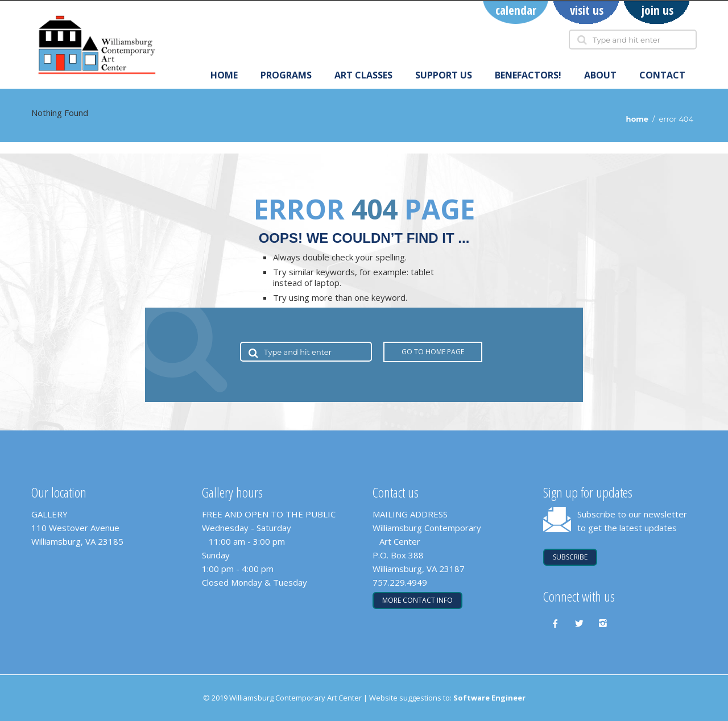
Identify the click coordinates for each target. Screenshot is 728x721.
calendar (516, 10)
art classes (363, 76)
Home (224, 76)
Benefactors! (528, 76)
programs (286, 76)
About (600, 76)
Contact (662, 76)
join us (657, 10)
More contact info (417, 600)
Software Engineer (489, 698)
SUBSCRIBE (570, 557)
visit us (587, 10)
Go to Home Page (433, 352)
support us (444, 76)
